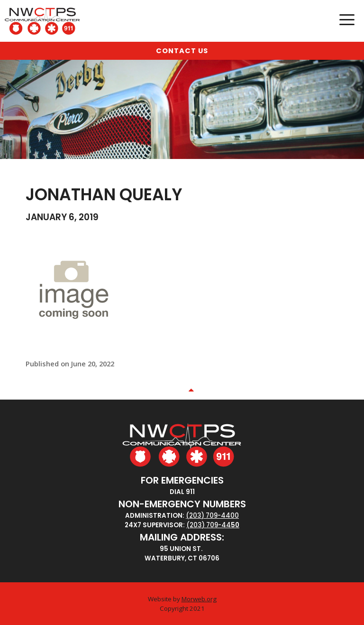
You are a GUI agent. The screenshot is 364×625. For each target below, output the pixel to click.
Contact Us (182, 51)
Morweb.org (199, 599)
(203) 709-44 (209, 525)
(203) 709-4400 (212, 516)
